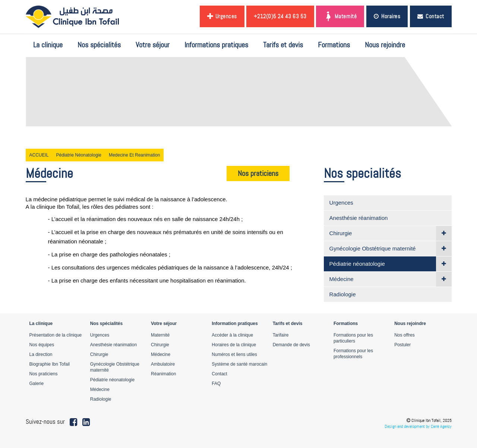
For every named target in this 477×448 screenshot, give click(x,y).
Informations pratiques (216, 45)
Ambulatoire (163, 364)
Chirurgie (341, 233)
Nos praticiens (258, 173)
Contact (431, 16)
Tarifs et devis (283, 45)
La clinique (48, 45)
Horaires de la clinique (234, 345)
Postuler (402, 345)
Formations (334, 45)
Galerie (37, 384)
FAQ (216, 384)
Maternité (340, 16)
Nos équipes (42, 345)
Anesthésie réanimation (359, 218)
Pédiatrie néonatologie (79, 155)
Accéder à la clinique (232, 335)
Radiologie (343, 294)
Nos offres (404, 335)
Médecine (342, 279)
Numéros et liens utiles (234, 354)
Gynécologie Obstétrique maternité (373, 248)
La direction (41, 354)
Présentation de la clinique (56, 335)
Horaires (387, 16)
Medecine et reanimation (134, 155)
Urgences (222, 16)
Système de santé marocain (239, 364)
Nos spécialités (99, 45)
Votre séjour (153, 45)
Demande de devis (291, 345)
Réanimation (163, 374)
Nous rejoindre (385, 45)
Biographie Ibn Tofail (50, 364)
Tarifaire (281, 335)
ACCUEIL (39, 155)
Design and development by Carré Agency (418, 426)
